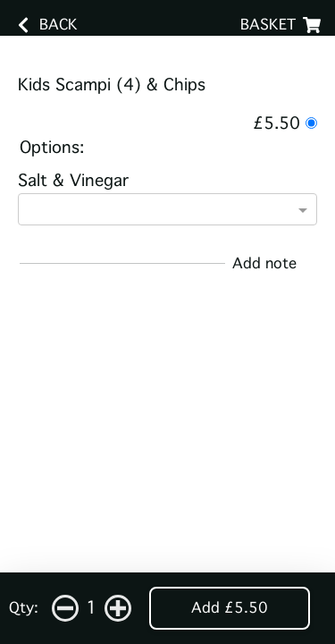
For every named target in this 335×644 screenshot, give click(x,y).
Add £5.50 (230, 608)
